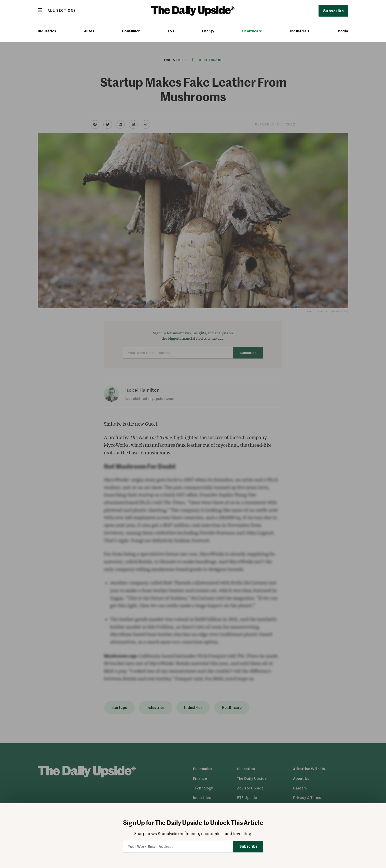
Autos (89, 31)
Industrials (300, 31)
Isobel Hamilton (142, 390)
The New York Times (151, 437)
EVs (171, 31)
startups (119, 707)
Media (343, 31)
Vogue (117, 598)
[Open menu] (57, 10)
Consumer (131, 31)
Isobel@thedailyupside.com (150, 398)
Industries (47, 31)
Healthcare (252, 31)
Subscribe (333, 10)
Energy (208, 31)
